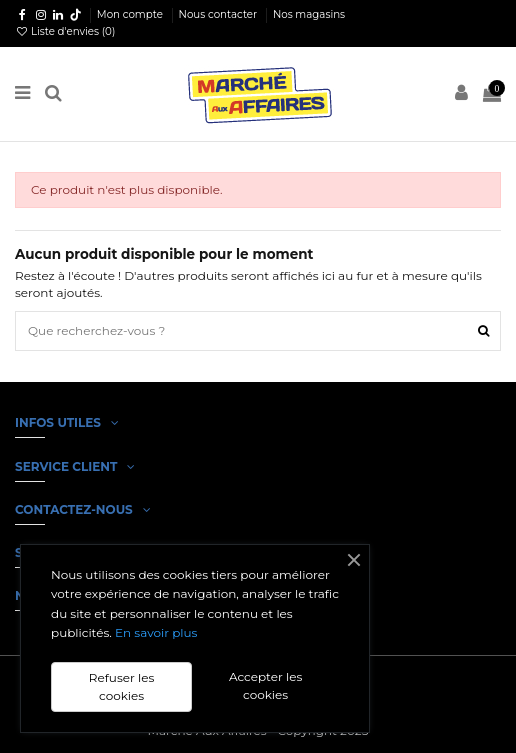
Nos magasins (309, 14)
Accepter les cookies (265, 685)
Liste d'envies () (65, 31)
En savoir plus (156, 632)
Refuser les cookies (121, 686)
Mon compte (131, 14)
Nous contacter (219, 14)
